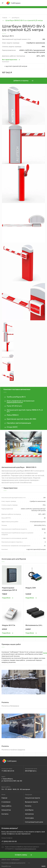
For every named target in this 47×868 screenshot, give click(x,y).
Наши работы (6, 806)
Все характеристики (10, 60)
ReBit (44, 866)
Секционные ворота (32, 798)
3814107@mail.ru (31, 771)
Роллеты (28, 806)
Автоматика (29, 814)
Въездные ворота (31, 802)
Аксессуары (29, 818)
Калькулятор (6, 810)
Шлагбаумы (29, 810)
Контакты (5, 814)
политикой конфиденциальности (26, 849)
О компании (6, 802)
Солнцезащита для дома (34, 822)
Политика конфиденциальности (13, 863)
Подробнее (6, 598)
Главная (4, 798)
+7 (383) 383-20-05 (8, 771)
